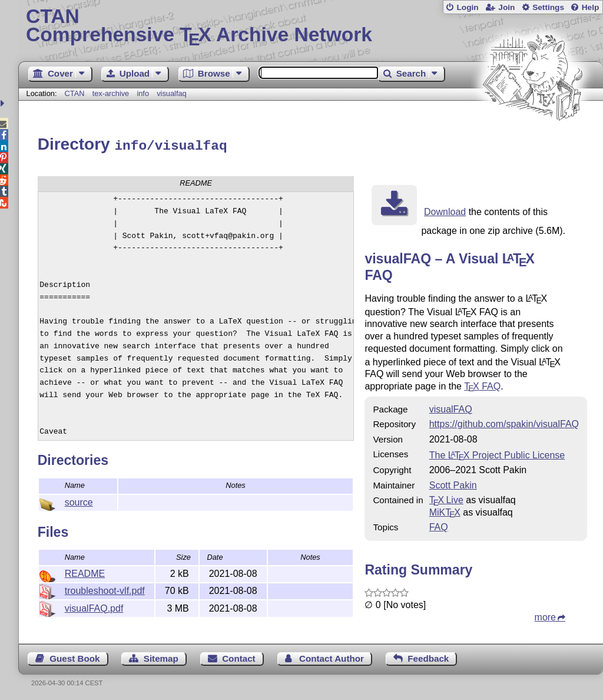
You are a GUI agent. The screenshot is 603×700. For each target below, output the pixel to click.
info (143, 93)
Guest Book (74, 657)
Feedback (428, 657)
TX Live (446, 498)
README (85, 572)
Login (467, 7)
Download (445, 210)
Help (591, 7)
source (79, 501)
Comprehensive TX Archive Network (311, 27)
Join (506, 7)
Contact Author (332, 657)
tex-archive (111, 93)
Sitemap (161, 657)
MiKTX (445, 511)
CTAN (75, 93)
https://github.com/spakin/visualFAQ (504, 422)
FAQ (482, 384)
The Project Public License (497, 453)
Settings (548, 7)
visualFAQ (451, 407)
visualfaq (172, 93)
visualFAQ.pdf (94, 607)
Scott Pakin (453, 483)
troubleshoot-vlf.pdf (105, 589)
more (545, 615)
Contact (239, 657)
